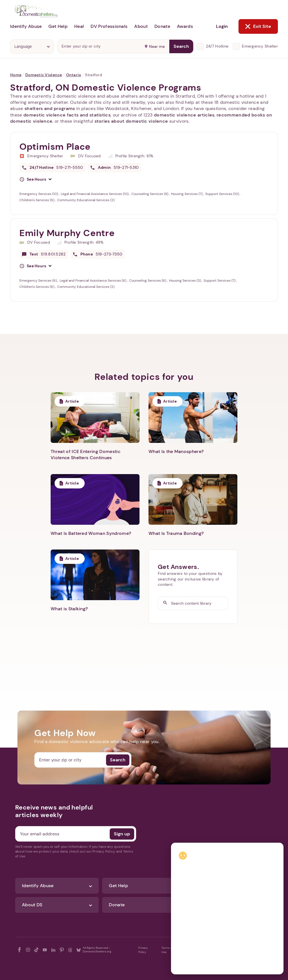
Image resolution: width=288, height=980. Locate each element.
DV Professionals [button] (109, 26)
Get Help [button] (58, 26)
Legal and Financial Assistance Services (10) (95, 194)
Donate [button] (162, 26)
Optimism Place (55, 147)
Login (222, 26)
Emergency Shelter (260, 46)
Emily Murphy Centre (67, 233)
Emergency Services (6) (39, 281)
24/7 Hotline (217, 46)
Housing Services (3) (185, 281)
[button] (35, 180)
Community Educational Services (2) (86, 200)
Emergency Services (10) (39, 194)
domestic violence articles (184, 115)
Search (181, 46)
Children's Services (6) (37, 287)
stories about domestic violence (131, 121)
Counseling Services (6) (148, 281)
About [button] (141, 26)
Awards (185, 26)
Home (16, 75)
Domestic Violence (44, 75)
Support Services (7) (220, 281)
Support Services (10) (222, 194)
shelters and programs (50, 108)
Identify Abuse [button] (26, 26)
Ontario (74, 75)
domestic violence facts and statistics (67, 115)
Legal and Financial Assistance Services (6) (93, 281)
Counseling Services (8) (150, 194)
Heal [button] (79, 26)
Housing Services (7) (187, 194)
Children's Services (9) (37, 200)
